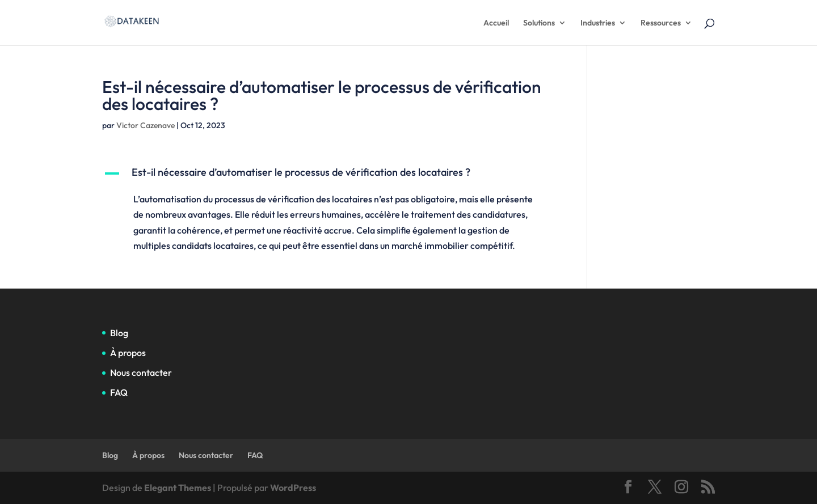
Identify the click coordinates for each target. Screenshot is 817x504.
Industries (598, 23)
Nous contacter (141, 372)
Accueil (496, 23)
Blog (119, 333)
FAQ (119, 392)
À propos (128, 353)
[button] (328, 175)
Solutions (539, 23)
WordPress (293, 488)
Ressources (661, 23)
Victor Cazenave (146, 125)
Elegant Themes (178, 488)
